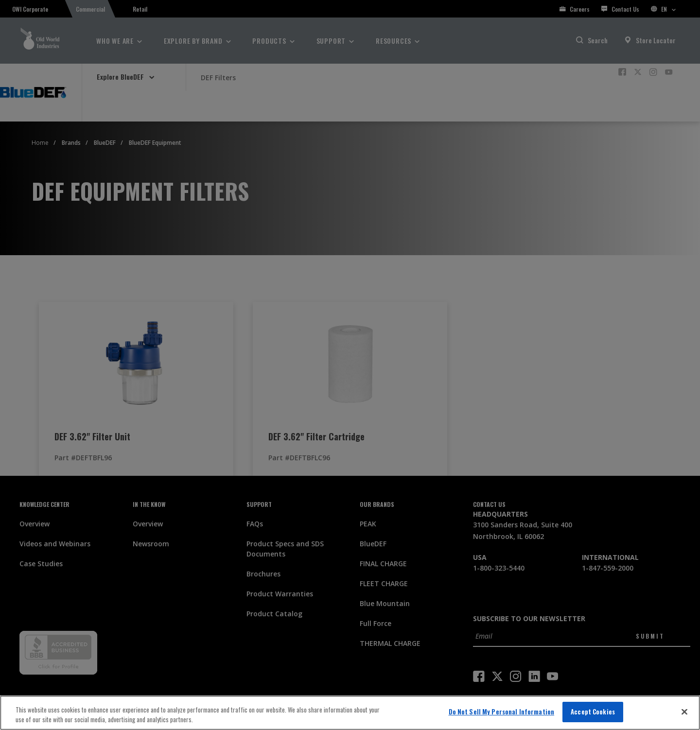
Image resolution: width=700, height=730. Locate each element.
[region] (350, 713)
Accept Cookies (593, 712)
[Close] (684, 712)
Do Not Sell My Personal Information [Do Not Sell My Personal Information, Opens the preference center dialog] (502, 712)
